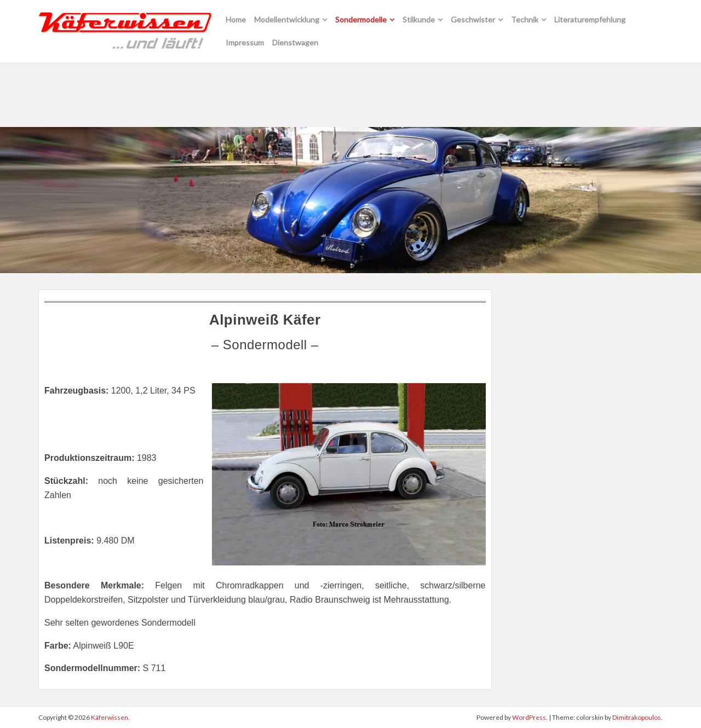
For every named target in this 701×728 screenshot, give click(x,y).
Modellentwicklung (287, 19)
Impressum (245, 42)
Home (236, 19)
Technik (525, 19)
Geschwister (473, 19)
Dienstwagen (295, 42)
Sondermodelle (361, 19)
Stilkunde (419, 19)
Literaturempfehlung (590, 19)
